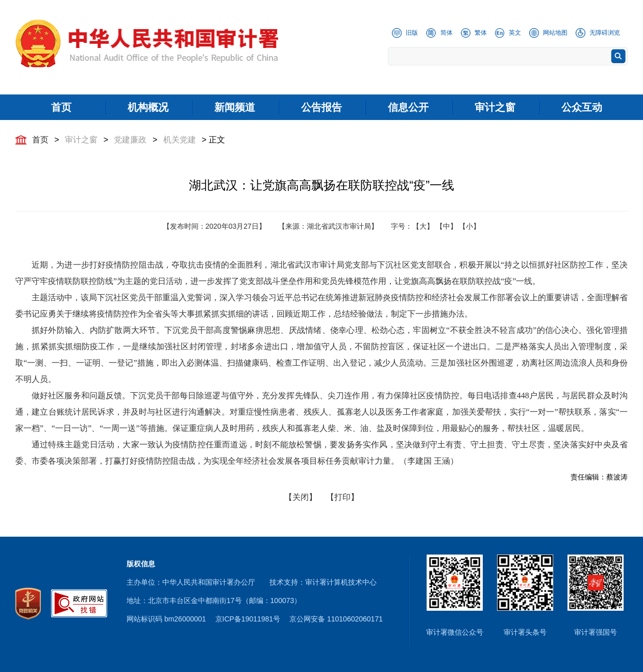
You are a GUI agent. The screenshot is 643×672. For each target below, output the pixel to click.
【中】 (447, 226)
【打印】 (342, 497)
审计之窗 (81, 140)
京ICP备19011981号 (248, 619)
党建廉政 (130, 140)
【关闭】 (301, 497)
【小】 (469, 226)
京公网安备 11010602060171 (336, 619)
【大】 (423, 226)
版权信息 (141, 564)
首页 (40, 140)
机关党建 (180, 140)
